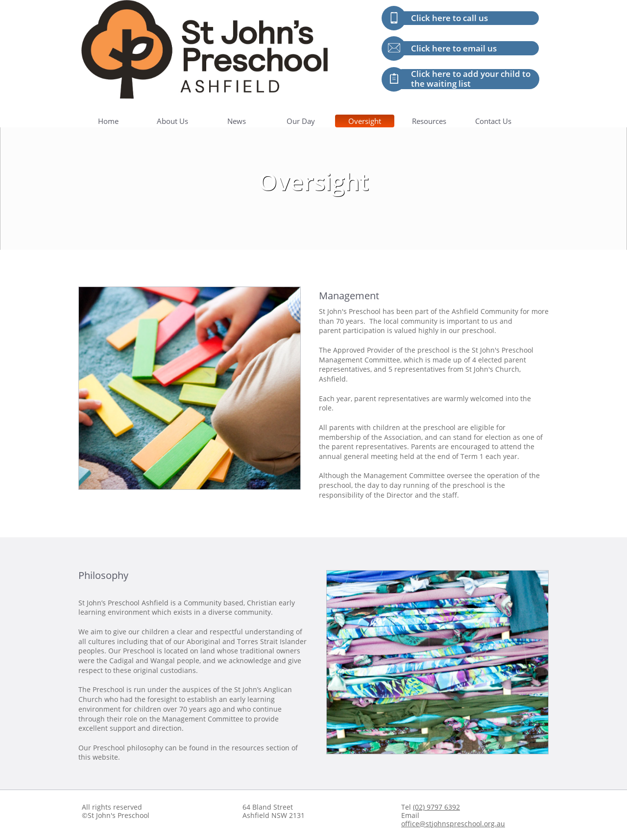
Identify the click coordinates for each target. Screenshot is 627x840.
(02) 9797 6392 (436, 807)
